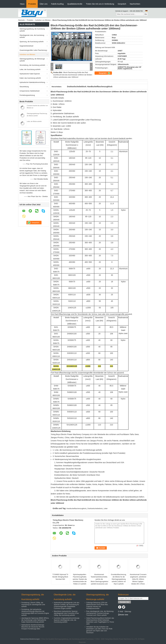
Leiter (106, 509)
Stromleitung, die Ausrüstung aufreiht (32, 65)
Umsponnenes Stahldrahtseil (30, 91)
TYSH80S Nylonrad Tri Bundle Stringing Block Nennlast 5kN (60, 577)
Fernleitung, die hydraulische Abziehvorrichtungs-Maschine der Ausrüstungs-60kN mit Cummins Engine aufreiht (35, 612)
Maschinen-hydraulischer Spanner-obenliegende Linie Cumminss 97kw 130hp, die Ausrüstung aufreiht (66, 613)
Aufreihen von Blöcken (43, 20)
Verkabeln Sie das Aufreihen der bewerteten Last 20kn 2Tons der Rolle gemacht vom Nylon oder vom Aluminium (99, 630)
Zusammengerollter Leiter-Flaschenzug (33, 50)
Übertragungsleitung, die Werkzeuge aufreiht (32, 60)
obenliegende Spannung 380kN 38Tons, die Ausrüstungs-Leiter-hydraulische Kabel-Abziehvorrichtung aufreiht (35, 620)
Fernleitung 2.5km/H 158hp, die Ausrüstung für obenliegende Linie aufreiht (33, 605)
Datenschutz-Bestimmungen (30, 639)
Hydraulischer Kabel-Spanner (30, 74)
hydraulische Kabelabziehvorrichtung (32, 82)
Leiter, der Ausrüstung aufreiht (30, 69)
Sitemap (128, 611)
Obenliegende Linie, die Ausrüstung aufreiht (32, 36)
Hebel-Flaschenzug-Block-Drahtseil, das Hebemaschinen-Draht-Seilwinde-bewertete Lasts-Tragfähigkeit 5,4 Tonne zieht (100, 621)
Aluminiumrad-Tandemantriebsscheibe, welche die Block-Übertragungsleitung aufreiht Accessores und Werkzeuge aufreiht (100, 580)
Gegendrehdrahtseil (26, 46)
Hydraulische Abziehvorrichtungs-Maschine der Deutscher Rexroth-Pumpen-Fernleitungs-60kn (33, 627)
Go (146, 14)
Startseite (21, 20)
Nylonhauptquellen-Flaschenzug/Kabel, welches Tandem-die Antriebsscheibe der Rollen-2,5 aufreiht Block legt (80, 580)
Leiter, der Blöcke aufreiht (34, 121)
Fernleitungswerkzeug (27, 95)
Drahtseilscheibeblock (95, 509)
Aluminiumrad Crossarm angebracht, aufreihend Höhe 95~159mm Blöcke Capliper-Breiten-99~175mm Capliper (138, 580)
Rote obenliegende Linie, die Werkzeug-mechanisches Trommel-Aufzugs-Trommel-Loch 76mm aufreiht (100, 613)
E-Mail (121, 611)
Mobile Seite (123, 615)
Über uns (44, 4)
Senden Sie (124, 602)
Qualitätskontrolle (75, 4)
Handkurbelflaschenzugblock (76, 509)
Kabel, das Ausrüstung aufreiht (30, 78)
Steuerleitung (24, 87)
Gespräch (122, 4)
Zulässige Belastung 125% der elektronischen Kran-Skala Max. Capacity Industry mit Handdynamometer (97, 606)
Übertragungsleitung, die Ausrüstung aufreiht (32, 30)
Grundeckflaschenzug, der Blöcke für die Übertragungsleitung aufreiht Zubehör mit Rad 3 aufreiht (119, 579)
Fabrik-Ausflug (57, 4)
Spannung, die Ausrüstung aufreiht (32, 42)
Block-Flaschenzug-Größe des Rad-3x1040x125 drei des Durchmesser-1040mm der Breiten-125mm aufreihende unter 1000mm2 (73, 75)
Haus (22, 4)
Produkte (32, 4)
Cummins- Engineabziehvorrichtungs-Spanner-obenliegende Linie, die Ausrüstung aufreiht (67, 620)
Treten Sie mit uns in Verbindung (100, 4)
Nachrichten (135, 4)
